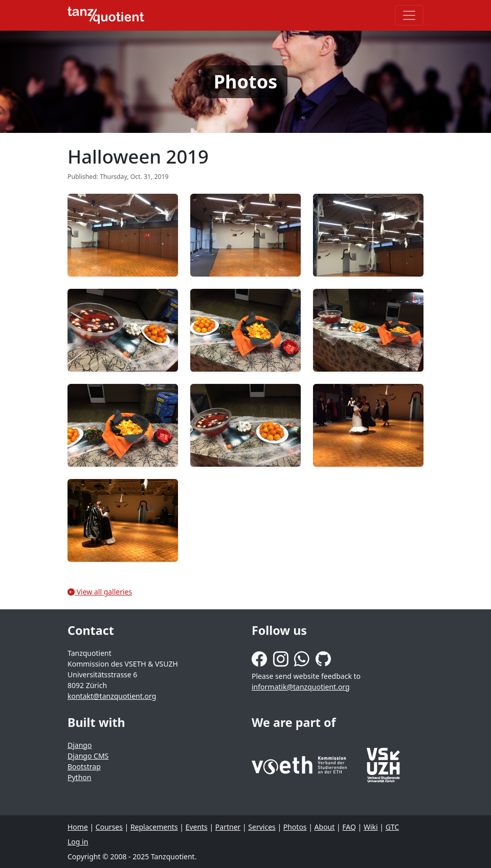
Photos (295, 827)
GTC (393, 827)
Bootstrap (84, 767)
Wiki (371, 827)
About (325, 827)
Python (79, 777)
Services (262, 827)
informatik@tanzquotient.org (301, 687)
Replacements (154, 827)
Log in (78, 842)
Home (78, 827)
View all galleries (100, 592)
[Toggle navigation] (409, 15)
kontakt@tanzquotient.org (112, 696)
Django (80, 745)
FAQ (349, 827)
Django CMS (88, 756)
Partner (228, 827)
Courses (109, 827)
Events (197, 827)
